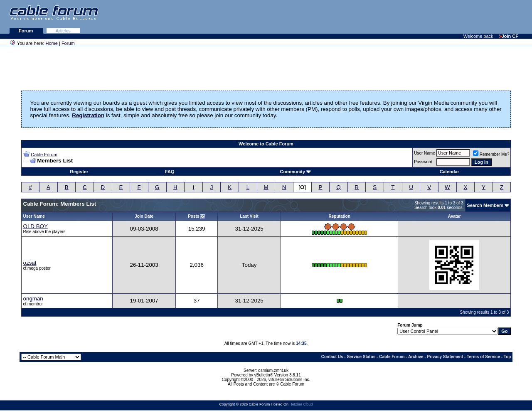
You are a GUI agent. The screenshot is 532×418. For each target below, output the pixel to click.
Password (423, 162)
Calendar (449, 172)
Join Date (144, 216)
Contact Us (332, 357)
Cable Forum (44, 155)
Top (507, 357)
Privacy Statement (445, 357)
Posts (193, 216)
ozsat (30, 263)
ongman (33, 299)
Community (296, 172)
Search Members (485, 205)
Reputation (340, 216)
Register (79, 172)
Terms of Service (483, 357)
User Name (425, 153)
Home (52, 43)
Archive (416, 357)
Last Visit (249, 216)
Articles (63, 31)
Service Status (361, 357)
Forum (26, 31)
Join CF (509, 36)
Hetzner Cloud (301, 404)
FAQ (170, 172)
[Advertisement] (431, 17)
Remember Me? (491, 154)
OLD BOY (36, 226)
